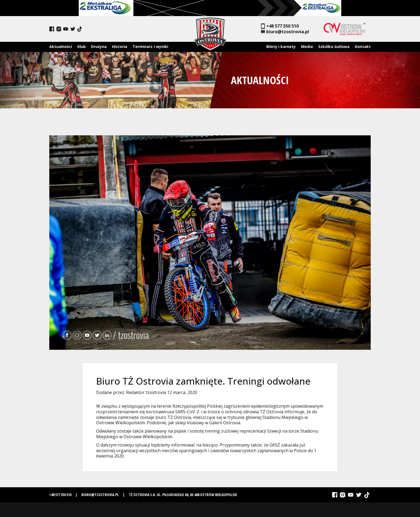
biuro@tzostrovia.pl (285, 32)
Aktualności (61, 47)
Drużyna (99, 47)
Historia (120, 47)
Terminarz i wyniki (150, 47)
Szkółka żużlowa (334, 47)
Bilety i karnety (281, 47)
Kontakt (363, 47)
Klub (82, 47)
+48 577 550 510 (280, 26)
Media (307, 47)
